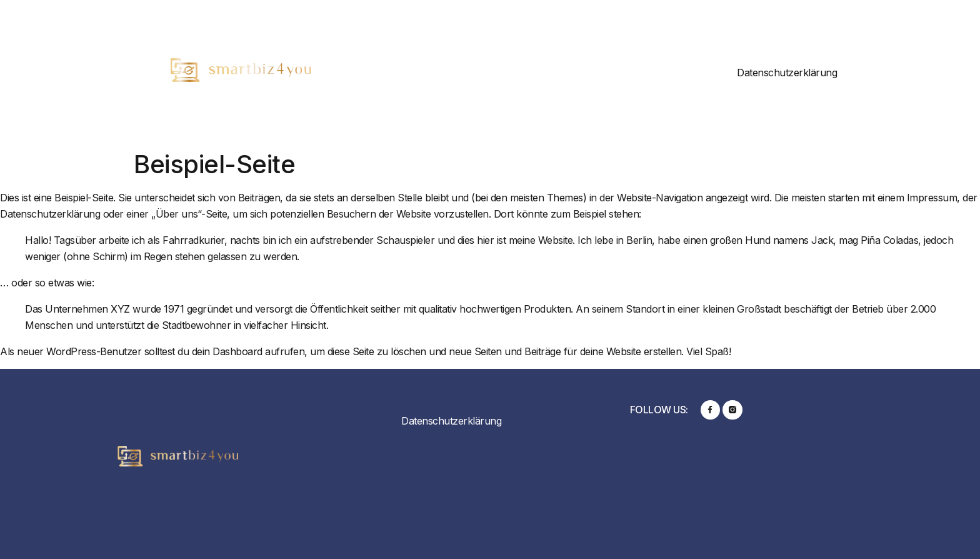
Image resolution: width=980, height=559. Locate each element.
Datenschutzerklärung (787, 73)
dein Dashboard (227, 351)
